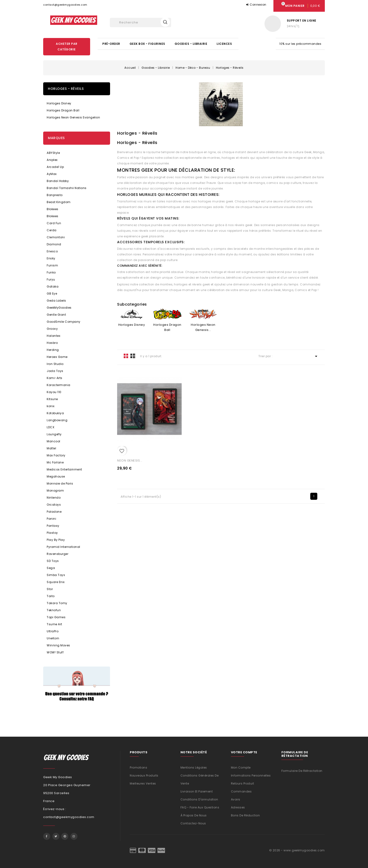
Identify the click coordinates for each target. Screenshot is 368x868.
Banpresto (55, 195)
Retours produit (243, 783)
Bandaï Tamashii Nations (67, 188)
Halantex (54, 336)
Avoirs (236, 799)
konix (51, 406)
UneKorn (53, 638)
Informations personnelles (251, 775)
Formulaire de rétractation (302, 771)
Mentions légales (194, 768)
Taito (51, 596)
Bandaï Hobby (58, 181)
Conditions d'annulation (199, 799)
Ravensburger (57, 554)
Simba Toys (56, 575)
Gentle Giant (56, 315)
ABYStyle (53, 153)
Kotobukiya (55, 413)
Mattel (51, 448)
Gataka (53, 286)
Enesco (52, 251)
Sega (51, 568)
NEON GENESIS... (130, 461)
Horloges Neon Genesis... (203, 327)
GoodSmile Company (64, 322)
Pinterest (65, 836)
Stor (50, 589)
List (133, 356)
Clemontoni (56, 237)
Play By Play (56, 540)
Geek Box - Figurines (147, 44)
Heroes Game (57, 357)
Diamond (54, 244)
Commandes (241, 791)
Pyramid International (63, 547)
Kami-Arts (55, 378)
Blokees (53, 209)
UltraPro (53, 631)
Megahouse (56, 476)
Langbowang (57, 420)
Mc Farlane (55, 462)
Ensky (51, 258)
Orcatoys (54, 505)
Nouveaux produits (144, 775)
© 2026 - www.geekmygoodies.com (297, 850)
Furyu (51, 279)
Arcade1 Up (55, 167)
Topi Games (56, 617)
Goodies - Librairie (191, 44)
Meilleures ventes (143, 783)
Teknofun (54, 610)
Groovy (52, 329)
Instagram (74, 836)
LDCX (50, 427)
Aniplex (52, 160)
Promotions (138, 768)
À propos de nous (194, 815)
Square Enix (56, 582)
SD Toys (53, 561)
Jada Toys (55, 371)
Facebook (47, 836)
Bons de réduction (245, 815)
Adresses (238, 807)
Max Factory (56, 455)
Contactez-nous (193, 823)
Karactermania (59, 385)
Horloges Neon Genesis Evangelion (73, 117)
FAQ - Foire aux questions (200, 807)
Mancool (54, 441)
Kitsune (52, 399)
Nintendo (54, 498)
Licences (224, 44)
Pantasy (53, 526)
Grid (126, 356)
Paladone (54, 512)
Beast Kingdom (59, 202)
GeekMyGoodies (59, 308)
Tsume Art (54, 624)
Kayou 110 (54, 392)
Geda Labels (56, 301)
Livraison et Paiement (197, 791)
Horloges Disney (59, 103)
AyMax (52, 174)
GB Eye (52, 294)
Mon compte (241, 768)
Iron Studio (55, 364)
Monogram (55, 491)
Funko (51, 272)
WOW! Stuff (55, 652)
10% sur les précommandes (300, 44)
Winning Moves (58, 645)
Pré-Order (111, 44)
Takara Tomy (57, 603)
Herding (53, 350)
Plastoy (52, 533)
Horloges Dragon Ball (63, 110)
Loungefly (54, 434)
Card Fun (54, 223)
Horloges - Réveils (66, 89)
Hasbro (52, 343)
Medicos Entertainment (64, 469)
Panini (51, 519)
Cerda (52, 230)
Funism (52, 265)
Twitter (56, 836)
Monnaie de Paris (60, 483)
